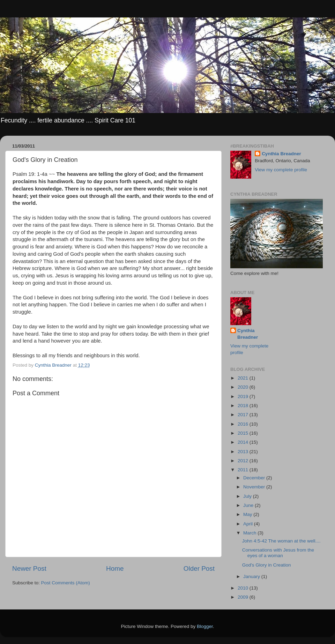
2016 (244, 424)
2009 (244, 597)
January (252, 576)
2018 (244, 406)
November (255, 487)
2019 (244, 396)
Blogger (205, 626)
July (248, 496)
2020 (244, 387)
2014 (244, 442)
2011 (244, 470)
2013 (244, 452)
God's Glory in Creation (267, 565)
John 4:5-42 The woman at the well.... (281, 541)
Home (115, 568)
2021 (244, 378)
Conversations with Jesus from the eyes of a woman (278, 553)
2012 (244, 461)
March (250, 533)
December (255, 478)
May (248, 514)
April (249, 524)
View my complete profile (281, 170)
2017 (244, 415)
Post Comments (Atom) (66, 583)
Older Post (199, 568)
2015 (244, 433)
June (249, 505)
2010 (244, 588)
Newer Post (29, 568)
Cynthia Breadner (281, 154)
